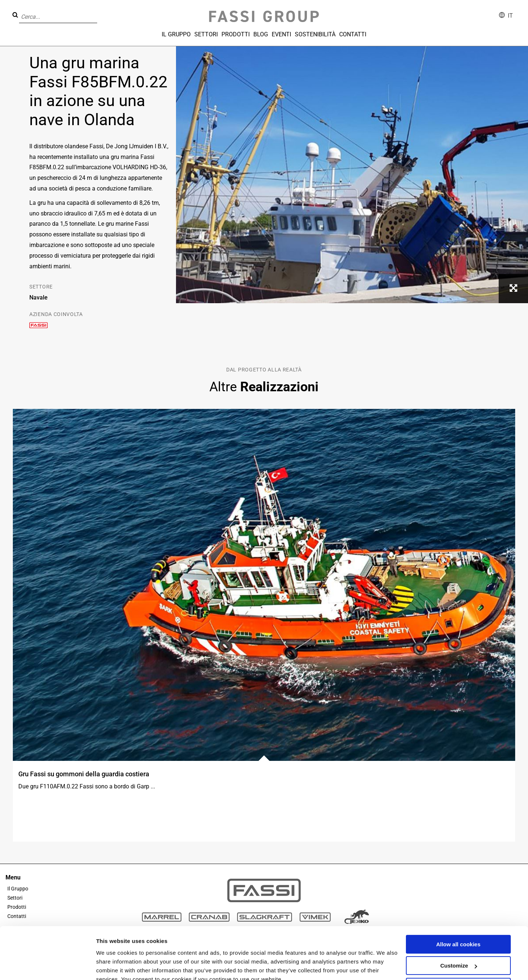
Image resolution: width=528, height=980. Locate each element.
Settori (206, 34)
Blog (261, 34)
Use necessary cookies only (458, 953)
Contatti (353, 34)
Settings (107, 966)
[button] (99, 11)
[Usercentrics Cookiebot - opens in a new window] (47, 966)
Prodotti (236, 34)
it (510, 16)
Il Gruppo (176, 34)
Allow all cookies (458, 910)
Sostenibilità (315, 34)
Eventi (281, 34)
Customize (459, 932)
